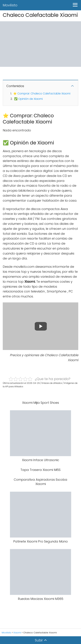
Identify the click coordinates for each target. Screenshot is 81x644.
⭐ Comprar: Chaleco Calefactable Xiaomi (42, 94)
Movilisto (10, 5)
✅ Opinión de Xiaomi (28, 99)
